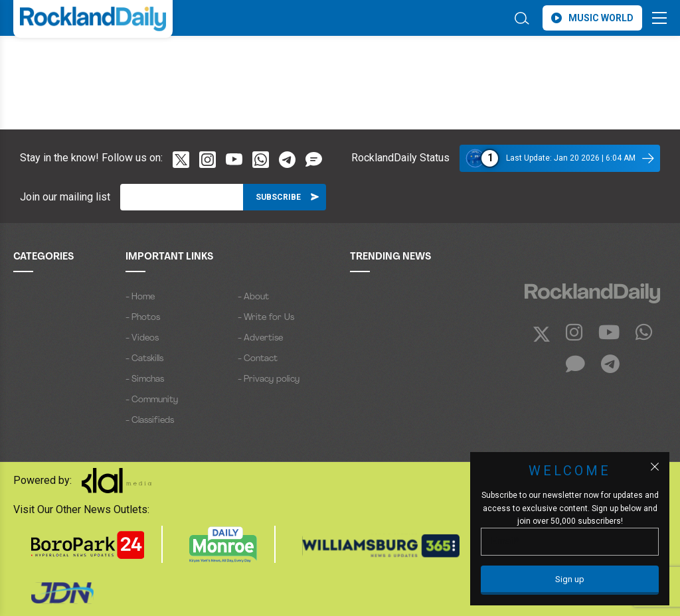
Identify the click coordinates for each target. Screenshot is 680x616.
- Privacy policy (269, 379)
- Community (152, 400)
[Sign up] (570, 580)
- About (253, 297)
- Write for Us (266, 318)
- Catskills (144, 359)
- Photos (143, 318)
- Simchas (145, 379)
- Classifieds (150, 421)
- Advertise (260, 338)
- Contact (258, 359)
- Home (140, 297)
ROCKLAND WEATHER (131, 62)
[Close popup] (655, 467)
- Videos (142, 338)
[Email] (182, 197)
